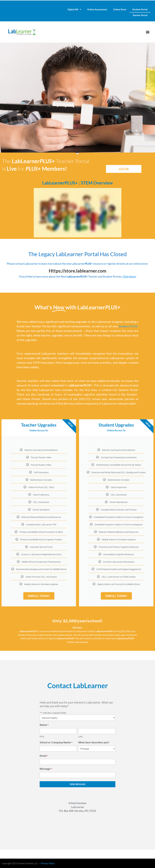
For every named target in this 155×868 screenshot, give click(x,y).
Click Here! (129, 276)
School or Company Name (56, 743)
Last (81, 736)
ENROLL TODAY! (39, 596)
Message (46, 769)
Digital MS (74, 9)
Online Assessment (97, 9)
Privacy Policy (48, 863)
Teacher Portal (140, 15)
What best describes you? (94, 742)
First (42, 736)
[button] (148, 32)
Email (44, 756)
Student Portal (140, 9)
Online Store (120, 9)
